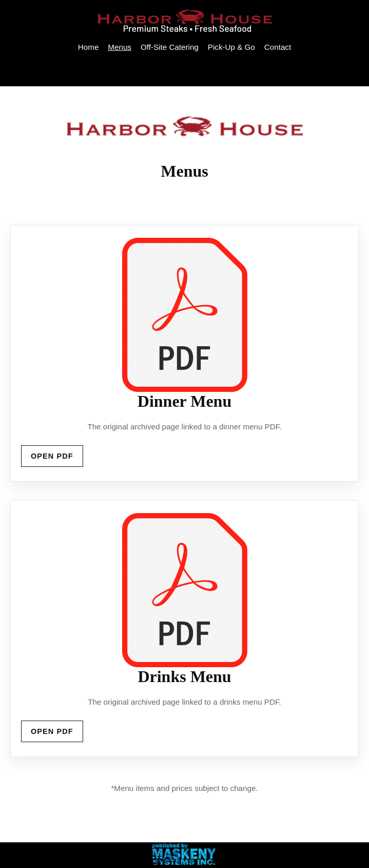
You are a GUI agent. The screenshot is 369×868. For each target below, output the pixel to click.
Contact (278, 47)
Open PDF (52, 456)
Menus (120, 47)
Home (89, 47)
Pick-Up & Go (231, 47)
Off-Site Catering (170, 47)
